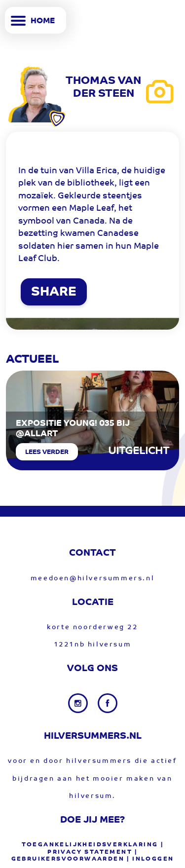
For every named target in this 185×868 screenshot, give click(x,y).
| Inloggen (150, 859)
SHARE (54, 293)
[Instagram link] (79, 703)
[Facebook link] (108, 703)
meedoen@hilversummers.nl (92, 579)
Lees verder (47, 452)
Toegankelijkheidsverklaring (90, 845)
